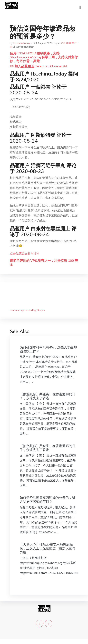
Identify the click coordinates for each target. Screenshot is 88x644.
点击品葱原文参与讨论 (25, 253)
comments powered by (27, 310)
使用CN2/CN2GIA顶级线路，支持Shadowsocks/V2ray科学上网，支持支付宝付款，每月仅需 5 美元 (44, 57)
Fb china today (22, 43)
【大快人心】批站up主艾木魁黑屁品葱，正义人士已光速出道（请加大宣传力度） (48, 548)
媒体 (69, 43)
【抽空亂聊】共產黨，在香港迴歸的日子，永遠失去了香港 (48, 396)
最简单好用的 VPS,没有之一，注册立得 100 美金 (44, 262)
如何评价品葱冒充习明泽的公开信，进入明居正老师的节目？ (48, 500)
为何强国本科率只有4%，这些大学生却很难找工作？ (48, 349)
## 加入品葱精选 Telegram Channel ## (38, 66)
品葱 (63, 43)
